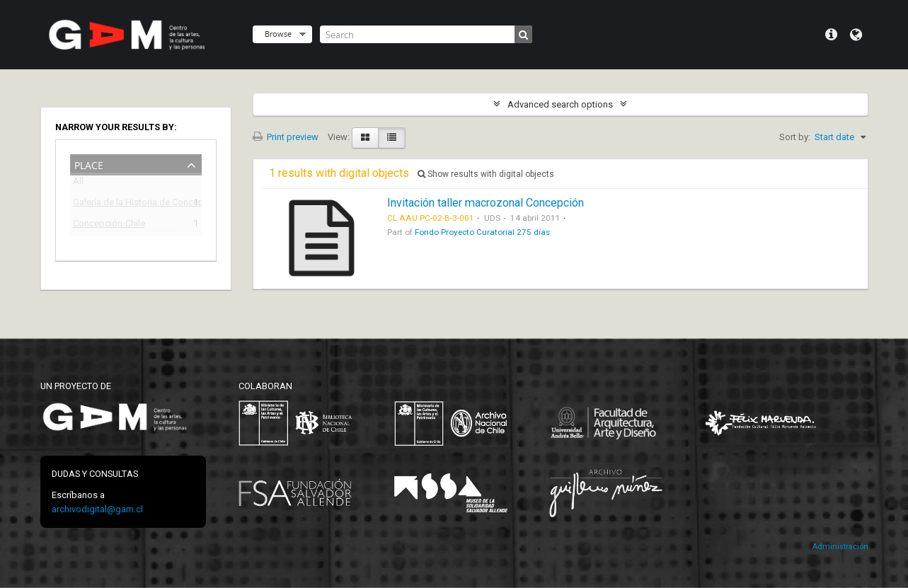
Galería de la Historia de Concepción (126, 204)
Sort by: (795, 137)
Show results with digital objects (486, 174)
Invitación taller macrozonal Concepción (485, 203)
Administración (840, 547)
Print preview (286, 137)
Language (856, 35)
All (78, 184)
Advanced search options (560, 104)
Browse (278, 34)
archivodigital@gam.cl (97, 509)
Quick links (831, 35)
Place (89, 164)
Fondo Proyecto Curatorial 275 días (482, 232)
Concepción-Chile (109, 225)
